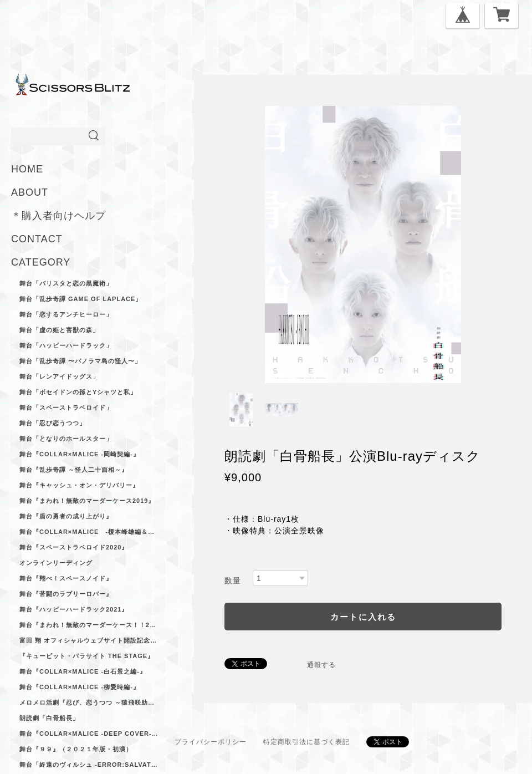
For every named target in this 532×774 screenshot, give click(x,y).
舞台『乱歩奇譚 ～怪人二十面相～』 (74, 470)
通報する (321, 665)
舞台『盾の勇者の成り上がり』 (66, 516)
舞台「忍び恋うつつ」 (53, 423)
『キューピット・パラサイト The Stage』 (87, 656)
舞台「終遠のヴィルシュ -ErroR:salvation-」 (89, 765)
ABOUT (30, 192)
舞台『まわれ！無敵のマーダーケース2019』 (87, 501)
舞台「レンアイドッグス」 (59, 376)
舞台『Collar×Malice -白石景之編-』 (83, 671)
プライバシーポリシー (211, 742)
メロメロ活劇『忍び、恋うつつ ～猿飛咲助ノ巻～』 (89, 702)
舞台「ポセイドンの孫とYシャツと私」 (78, 392)
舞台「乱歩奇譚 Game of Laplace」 (81, 299)
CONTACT (37, 239)
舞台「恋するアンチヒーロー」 (66, 314)
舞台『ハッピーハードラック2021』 (74, 609)
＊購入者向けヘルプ (58, 216)
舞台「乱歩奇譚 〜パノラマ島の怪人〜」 (80, 361)
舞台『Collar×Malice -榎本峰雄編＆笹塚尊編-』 (89, 532)
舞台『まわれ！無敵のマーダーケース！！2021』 (89, 625)
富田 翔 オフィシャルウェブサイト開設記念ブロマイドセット (89, 640)
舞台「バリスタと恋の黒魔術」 (66, 283)
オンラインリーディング (56, 563)
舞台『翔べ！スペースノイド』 (66, 578)
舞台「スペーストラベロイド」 (66, 408)
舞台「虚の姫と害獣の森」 (59, 330)
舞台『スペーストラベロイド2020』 (74, 547)
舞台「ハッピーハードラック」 (66, 345)
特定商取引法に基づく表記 (306, 742)
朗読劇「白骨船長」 (49, 718)
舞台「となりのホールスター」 (66, 439)
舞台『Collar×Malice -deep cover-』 (89, 734)
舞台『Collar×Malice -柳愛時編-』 (80, 687)
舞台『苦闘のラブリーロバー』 (66, 594)
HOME (27, 169)
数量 (233, 580)
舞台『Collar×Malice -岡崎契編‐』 (80, 454)
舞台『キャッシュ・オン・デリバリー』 (79, 485)
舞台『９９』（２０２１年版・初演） (76, 749)
